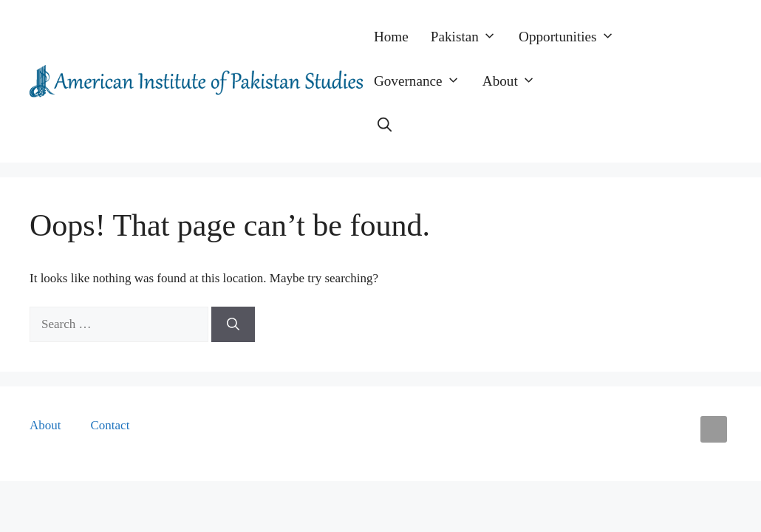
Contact (110, 425)
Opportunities (572, 37)
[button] (385, 126)
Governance (423, 81)
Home (391, 37)
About (515, 81)
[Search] (233, 324)
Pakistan (469, 37)
